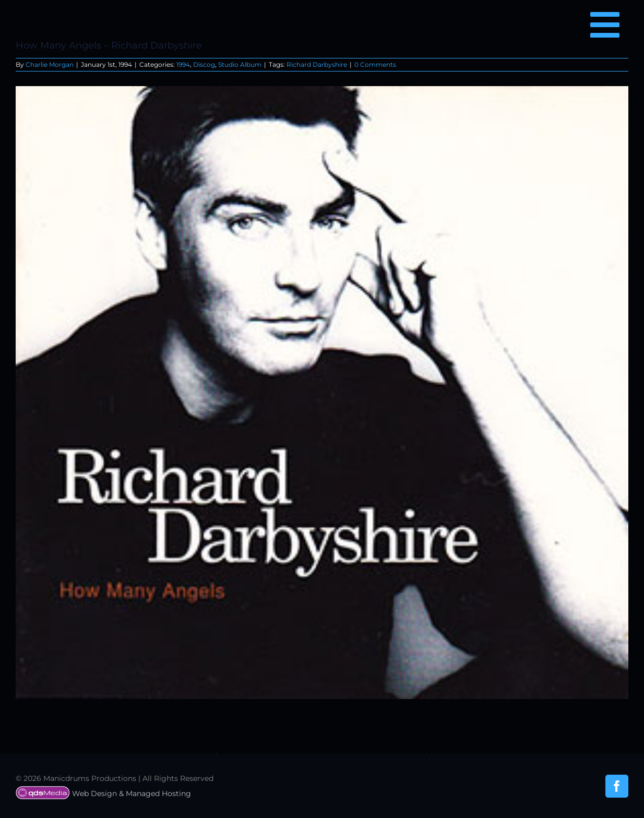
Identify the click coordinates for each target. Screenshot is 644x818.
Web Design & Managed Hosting (103, 793)
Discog (204, 64)
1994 (183, 64)
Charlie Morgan (50, 64)
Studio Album (240, 64)
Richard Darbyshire (317, 64)
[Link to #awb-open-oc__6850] (605, 25)
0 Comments (375, 64)
